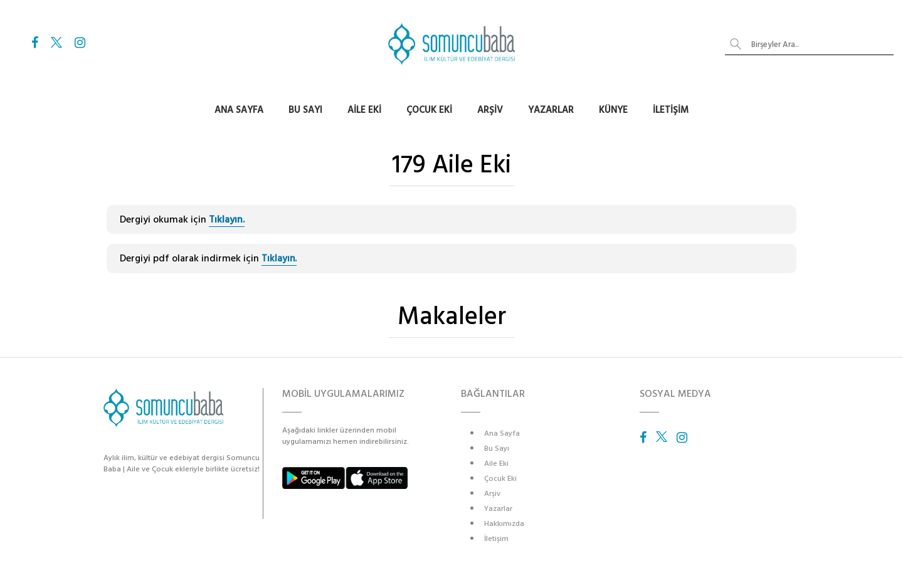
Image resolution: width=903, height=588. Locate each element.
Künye (613, 110)
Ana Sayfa (239, 110)
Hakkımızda (504, 524)
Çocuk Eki (429, 110)
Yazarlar (551, 110)
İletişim (671, 110)
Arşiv (490, 110)
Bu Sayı (305, 110)
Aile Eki (364, 110)
